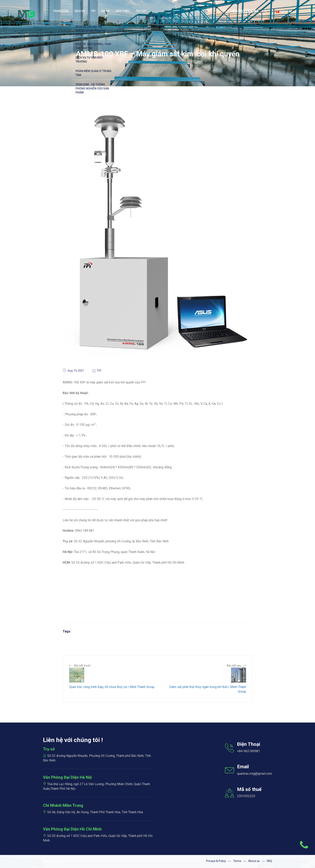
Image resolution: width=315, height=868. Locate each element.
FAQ (269, 861)
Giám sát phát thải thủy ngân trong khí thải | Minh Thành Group (208, 689)
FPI (97, 371)
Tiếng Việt (285, 11)
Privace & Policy (216, 861)
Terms (237, 861)
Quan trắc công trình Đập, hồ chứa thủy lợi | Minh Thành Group (112, 687)
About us (254, 861)
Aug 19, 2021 (73, 371)
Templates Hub (53, 861)
